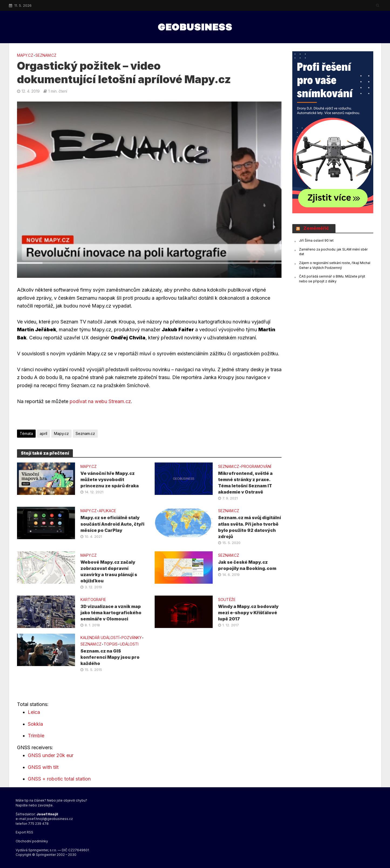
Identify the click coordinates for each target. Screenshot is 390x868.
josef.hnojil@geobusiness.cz (50, 819)
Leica (34, 712)
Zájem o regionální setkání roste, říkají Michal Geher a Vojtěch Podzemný (335, 265)
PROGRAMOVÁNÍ (256, 466)
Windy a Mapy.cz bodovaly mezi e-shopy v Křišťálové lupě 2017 (248, 613)
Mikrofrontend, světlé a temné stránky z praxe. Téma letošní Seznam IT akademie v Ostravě (245, 483)
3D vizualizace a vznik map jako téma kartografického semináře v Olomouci (111, 613)
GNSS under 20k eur (51, 755)
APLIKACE (107, 511)
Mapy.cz (25, 55)
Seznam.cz (85, 433)
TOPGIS (111, 644)
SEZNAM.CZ (46, 55)
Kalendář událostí (100, 638)
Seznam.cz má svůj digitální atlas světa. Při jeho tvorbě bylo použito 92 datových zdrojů (250, 527)
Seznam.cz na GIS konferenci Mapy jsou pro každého (110, 657)
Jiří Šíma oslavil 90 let (316, 240)
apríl (43, 433)
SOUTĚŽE (227, 600)
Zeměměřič (316, 228)
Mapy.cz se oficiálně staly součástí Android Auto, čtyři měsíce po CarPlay (112, 524)
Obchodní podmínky (32, 841)
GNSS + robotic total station (59, 779)
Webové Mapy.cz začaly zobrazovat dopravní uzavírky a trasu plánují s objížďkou (109, 571)
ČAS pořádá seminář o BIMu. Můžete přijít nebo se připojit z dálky (332, 279)
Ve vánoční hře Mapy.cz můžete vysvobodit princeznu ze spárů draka (110, 479)
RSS (30, 832)
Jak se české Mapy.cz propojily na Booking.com (247, 565)
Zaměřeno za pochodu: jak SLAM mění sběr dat (333, 252)
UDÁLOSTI (129, 644)
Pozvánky (132, 638)
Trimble (36, 736)
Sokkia (35, 724)
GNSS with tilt (43, 767)
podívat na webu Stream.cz (100, 401)
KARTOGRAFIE (93, 600)
